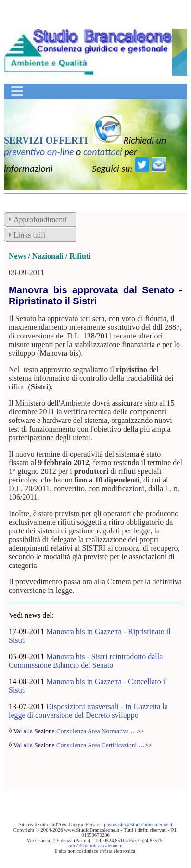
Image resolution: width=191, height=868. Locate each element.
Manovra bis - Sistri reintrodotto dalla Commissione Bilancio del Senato (86, 661)
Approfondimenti (40, 220)
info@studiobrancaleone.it (95, 846)
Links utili (29, 235)
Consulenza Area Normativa (93, 731)
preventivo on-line (39, 152)
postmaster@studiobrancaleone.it (138, 825)
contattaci (103, 152)
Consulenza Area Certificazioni (96, 745)
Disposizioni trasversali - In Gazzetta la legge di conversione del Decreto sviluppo (88, 711)
